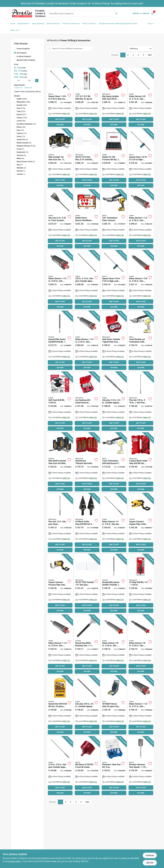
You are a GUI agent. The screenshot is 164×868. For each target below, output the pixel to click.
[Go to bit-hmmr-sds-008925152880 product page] (87, 341)
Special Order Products (26, 60)
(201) (22, 114)
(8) (24, 143)
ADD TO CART (60, 119)
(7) (20, 149)
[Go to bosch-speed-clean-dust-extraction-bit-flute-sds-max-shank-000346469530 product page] (114, 280)
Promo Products (23, 49)
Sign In (136, 13)
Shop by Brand (38, 24)
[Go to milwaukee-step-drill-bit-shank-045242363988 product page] (87, 523)
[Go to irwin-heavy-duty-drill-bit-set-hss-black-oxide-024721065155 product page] (114, 705)
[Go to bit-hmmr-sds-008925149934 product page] (114, 523)
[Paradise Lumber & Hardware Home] (22, 14)
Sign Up (146, 13)
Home (13, 24)
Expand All (28, 88)
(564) (22, 99)
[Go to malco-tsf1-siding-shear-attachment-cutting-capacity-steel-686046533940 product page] (114, 219)
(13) (21, 136)
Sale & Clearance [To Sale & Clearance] (53, 24)
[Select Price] (37, 81)
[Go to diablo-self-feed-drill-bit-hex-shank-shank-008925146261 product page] (60, 402)
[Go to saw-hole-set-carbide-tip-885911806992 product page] (60, 159)
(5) (22, 152)
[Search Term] (83, 14)
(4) (20, 158)
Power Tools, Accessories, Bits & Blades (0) (32, 92)
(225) (21, 111)
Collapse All (18, 88)
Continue (150, 855)
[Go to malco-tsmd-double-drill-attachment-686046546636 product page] (141, 341)
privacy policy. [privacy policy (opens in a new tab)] (15, 861)
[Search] (117, 13)
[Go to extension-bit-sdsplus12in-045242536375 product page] (60, 523)
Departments (23, 24)
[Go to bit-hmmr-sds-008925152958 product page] (141, 219)
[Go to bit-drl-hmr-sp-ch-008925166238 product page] (87, 98)
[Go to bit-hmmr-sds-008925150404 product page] (60, 766)
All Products (22, 53)
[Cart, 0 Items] (152, 14)
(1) (21, 171)
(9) (22, 140)
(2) (21, 168)
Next (150, 55)
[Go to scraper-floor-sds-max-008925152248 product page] (60, 219)
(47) (26, 124)
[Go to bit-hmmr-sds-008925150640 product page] (87, 280)
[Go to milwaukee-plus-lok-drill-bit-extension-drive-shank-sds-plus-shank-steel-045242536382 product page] (141, 402)
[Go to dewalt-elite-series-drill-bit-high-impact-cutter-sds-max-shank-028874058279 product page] (114, 584)
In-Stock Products (24, 56)
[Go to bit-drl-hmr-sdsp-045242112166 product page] (87, 584)
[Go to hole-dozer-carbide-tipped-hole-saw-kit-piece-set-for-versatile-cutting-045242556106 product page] (114, 341)
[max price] (29, 81)
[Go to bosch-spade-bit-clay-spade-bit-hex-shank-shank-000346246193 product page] (141, 766)
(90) (21, 121)
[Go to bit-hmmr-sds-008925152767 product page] (141, 645)
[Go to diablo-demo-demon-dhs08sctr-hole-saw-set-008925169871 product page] (87, 219)
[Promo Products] (15, 49)
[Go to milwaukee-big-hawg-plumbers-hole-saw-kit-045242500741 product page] (114, 98)
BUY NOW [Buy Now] (60, 125)
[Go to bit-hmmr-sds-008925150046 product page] (141, 98)
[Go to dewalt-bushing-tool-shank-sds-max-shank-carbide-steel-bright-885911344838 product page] (87, 645)
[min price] (19, 81)
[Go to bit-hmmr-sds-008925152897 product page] (60, 645)
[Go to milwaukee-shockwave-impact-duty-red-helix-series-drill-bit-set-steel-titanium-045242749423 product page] (87, 462)
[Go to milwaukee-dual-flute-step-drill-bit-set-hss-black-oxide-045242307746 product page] (141, 462)
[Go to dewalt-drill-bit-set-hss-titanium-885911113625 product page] (60, 705)
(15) (22, 133)
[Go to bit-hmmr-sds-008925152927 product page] (141, 280)
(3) (20, 165)
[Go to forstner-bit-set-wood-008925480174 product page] (114, 159)
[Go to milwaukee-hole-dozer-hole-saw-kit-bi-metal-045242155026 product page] (87, 402)
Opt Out (150, 863)
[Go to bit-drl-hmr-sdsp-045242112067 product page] (87, 159)
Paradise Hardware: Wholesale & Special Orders (118, 24)
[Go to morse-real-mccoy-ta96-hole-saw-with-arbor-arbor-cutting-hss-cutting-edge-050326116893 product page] (87, 766)
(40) (21, 127)
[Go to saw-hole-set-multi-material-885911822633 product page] (60, 462)
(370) (21, 108)
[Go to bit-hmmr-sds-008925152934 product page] (141, 705)
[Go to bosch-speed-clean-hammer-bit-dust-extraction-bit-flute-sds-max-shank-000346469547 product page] (141, 159)
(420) (22, 105)
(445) (23, 102)
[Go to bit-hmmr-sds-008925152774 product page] (114, 645)
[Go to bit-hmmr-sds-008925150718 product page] (114, 402)
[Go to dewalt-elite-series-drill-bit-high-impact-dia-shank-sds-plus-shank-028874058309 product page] (60, 341)
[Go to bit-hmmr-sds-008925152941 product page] (60, 280)
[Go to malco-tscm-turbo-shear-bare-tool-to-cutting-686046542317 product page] (114, 462)
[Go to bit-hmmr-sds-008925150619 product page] (87, 705)
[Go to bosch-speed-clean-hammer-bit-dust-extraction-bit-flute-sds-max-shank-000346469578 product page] (60, 98)
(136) (22, 118)
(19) (20, 130)
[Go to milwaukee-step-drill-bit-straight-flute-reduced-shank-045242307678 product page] (141, 584)
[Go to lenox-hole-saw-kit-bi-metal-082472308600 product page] (114, 766)
